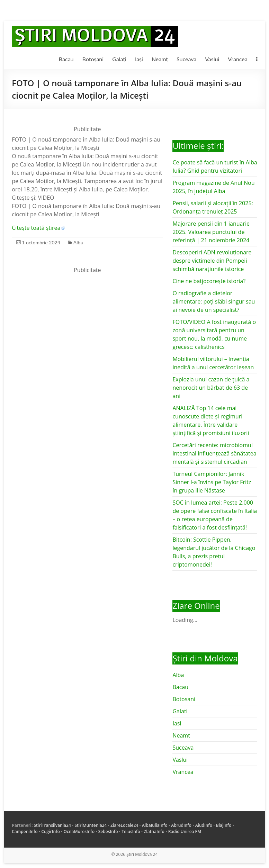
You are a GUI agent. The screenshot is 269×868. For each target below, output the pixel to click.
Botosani (184, 699)
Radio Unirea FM (185, 831)
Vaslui (212, 59)
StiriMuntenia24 (91, 825)
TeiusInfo (131, 831)
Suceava (186, 59)
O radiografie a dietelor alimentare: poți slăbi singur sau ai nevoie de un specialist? (214, 301)
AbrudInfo (181, 825)
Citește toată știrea (36, 228)
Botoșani (93, 59)
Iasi (177, 723)
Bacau (66, 59)
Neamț (160, 59)
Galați (119, 59)
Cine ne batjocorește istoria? (209, 281)
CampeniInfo (25, 831)
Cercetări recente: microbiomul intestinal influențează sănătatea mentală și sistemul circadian (214, 453)
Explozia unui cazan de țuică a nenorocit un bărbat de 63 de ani (211, 388)
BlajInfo (224, 825)
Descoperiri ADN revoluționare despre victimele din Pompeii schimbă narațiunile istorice (212, 261)
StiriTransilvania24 (52, 825)
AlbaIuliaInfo (155, 825)
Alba (78, 242)
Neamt (181, 735)
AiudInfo (204, 825)
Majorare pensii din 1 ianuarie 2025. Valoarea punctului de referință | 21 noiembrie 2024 (211, 232)
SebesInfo (108, 831)
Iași (139, 59)
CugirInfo (50, 831)
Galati (180, 711)
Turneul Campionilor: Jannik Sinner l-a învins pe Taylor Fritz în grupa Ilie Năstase (212, 482)
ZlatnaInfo (154, 831)
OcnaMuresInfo (79, 831)
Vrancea (237, 59)
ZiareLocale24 (124, 825)
